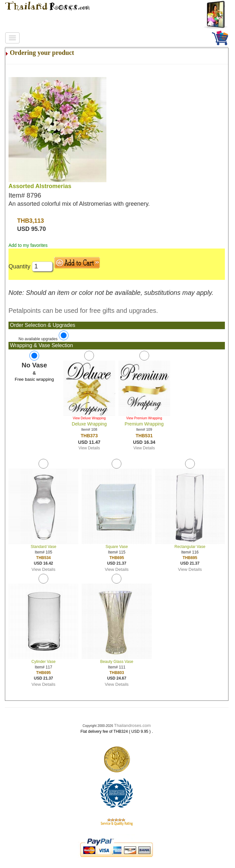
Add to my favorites (28, 245)
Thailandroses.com (132, 725)
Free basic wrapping (34, 379)
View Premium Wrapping (144, 418)
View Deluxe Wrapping (89, 418)
